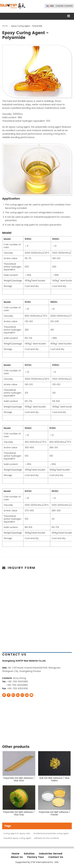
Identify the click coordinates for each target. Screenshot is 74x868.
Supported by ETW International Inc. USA (37, 862)
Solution (29, 854)
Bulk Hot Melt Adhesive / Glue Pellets (54, 779)
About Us (17, 857)
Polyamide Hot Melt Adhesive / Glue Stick (19, 779)
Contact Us (14, 655)
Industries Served (51, 854)
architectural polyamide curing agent (51, 834)
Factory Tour (36, 857)
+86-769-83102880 (17, 685)
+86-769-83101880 (18, 682)
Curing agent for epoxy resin (17, 834)
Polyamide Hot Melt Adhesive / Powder (54, 814)
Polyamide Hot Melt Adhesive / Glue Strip (19, 814)
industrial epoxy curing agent (17, 838)
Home (5, 26)
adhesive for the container (47, 838)
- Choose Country (61, 6)
